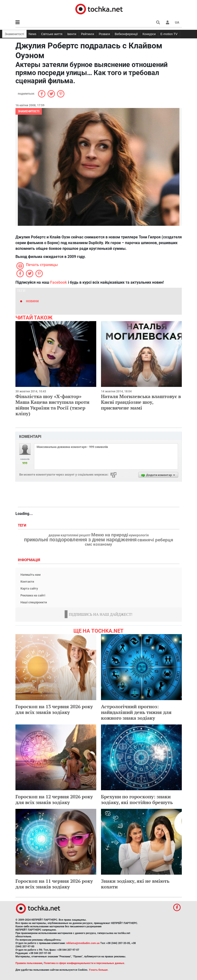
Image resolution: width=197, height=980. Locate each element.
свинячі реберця (155, 540)
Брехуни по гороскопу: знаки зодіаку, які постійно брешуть (137, 799)
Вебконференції (126, 34)
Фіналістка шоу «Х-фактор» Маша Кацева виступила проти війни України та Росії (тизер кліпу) (52, 405)
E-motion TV (169, 34)
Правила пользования (29, 963)
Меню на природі (110, 535)
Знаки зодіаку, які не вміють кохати (135, 884)
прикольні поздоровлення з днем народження (80, 540)
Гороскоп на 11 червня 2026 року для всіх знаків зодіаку (54, 884)
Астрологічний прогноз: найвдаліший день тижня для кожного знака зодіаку (136, 712)
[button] (168, 22)
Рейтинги (88, 34)
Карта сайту (29, 588)
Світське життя (52, 34)
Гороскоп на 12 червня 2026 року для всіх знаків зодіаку (54, 799)
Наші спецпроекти (34, 602)
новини (32, 301)
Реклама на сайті (33, 595)
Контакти (27, 582)
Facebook (59, 282)
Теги (23, 526)
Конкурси (149, 34)
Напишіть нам (31, 575)
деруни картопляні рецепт (70, 535)
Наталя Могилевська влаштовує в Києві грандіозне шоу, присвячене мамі (141, 402)
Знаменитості (14, 34)
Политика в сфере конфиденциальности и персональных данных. (84, 963)
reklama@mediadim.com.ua (83, 943)
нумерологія (139, 535)
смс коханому (98, 544)
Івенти (72, 34)
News (32, 34)
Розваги (104, 34)
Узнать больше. (99, 970)
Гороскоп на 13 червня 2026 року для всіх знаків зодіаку (54, 709)
